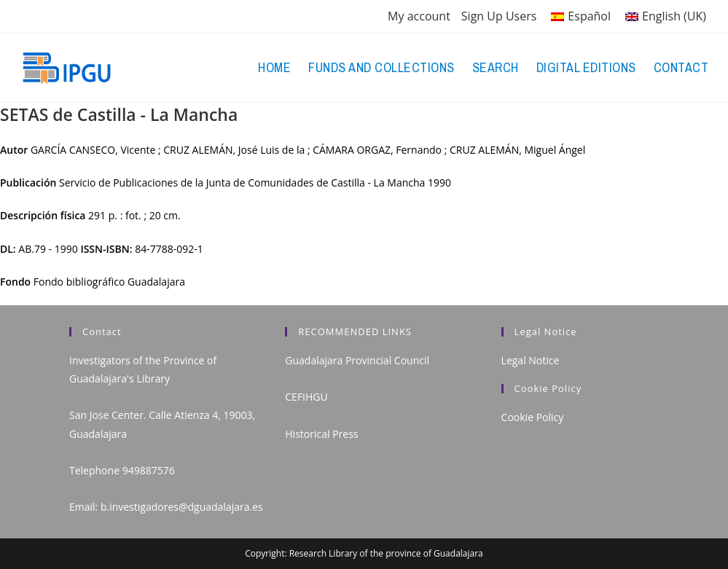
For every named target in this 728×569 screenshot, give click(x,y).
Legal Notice (531, 360)
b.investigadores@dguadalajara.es (182, 507)
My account (419, 16)
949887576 (149, 470)
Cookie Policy (533, 417)
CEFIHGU (306, 397)
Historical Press (321, 434)
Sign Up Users (499, 16)
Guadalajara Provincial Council (357, 360)
